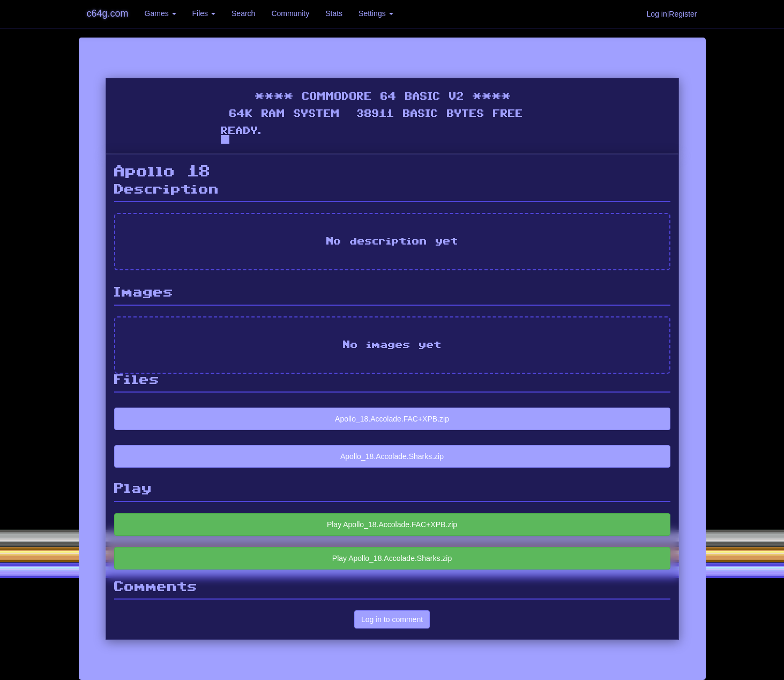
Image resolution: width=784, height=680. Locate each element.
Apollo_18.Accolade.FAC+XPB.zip (392, 419)
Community (290, 13)
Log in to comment (392, 619)
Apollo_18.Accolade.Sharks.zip (392, 456)
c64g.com (108, 13)
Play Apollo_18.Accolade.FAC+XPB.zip (392, 524)
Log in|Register (672, 14)
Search (243, 13)
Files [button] (204, 13)
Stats (334, 13)
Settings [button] (376, 13)
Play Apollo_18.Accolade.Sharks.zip (392, 558)
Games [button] (160, 13)
